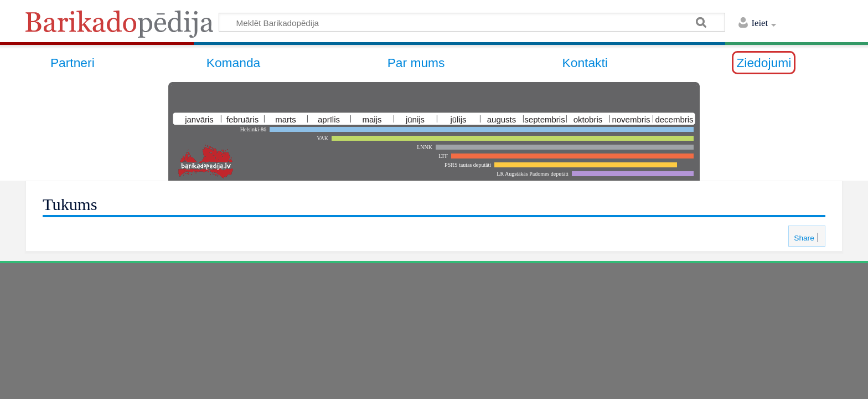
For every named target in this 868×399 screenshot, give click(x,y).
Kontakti (585, 63)
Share (803, 238)
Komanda (234, 63)
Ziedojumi (764, 63)
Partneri (73, 63)
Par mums (416, 63)
